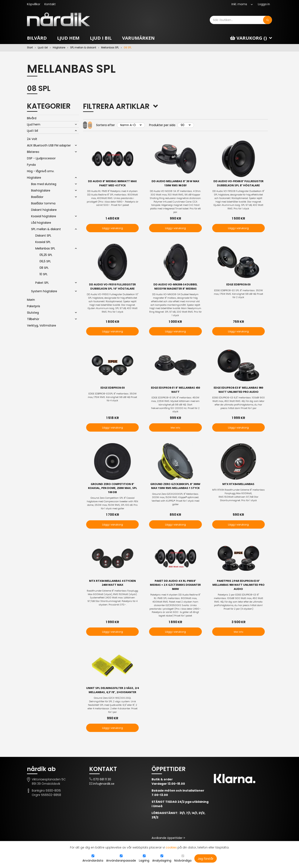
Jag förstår (206, 859)
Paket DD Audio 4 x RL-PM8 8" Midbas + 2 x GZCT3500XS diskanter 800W (175, 589)
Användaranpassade (121, 861)
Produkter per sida (170, 125)
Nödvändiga (183, 861)
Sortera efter (113, 125)
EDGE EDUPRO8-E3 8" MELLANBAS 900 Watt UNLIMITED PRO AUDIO (238, 392)
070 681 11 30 (102, 789)
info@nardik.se (104, 793)
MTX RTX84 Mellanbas (238, 487)
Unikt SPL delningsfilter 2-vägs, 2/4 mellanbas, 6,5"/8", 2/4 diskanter (112, 697)
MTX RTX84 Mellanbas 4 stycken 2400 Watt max (113, 587)
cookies (171, 847)
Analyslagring (162, 861)
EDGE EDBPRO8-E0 (238, 286)
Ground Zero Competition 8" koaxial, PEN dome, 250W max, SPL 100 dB (112, 491)
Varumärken (138, 38)
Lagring (144, 861)
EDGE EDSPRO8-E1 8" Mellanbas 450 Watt (175, 392)
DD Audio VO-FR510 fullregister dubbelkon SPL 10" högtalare (113, 288)
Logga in (264, 4)
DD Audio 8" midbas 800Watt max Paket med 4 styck (113, 184)
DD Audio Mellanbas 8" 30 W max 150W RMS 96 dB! (175, 184)
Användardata (93, 861)
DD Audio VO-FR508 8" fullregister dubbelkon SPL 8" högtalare (238, 186)
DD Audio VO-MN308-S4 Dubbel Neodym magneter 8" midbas (175, 288)
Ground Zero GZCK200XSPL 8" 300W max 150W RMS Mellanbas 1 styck (175, 491)
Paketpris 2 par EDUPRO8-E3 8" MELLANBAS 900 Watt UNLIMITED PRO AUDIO (238, 589)
